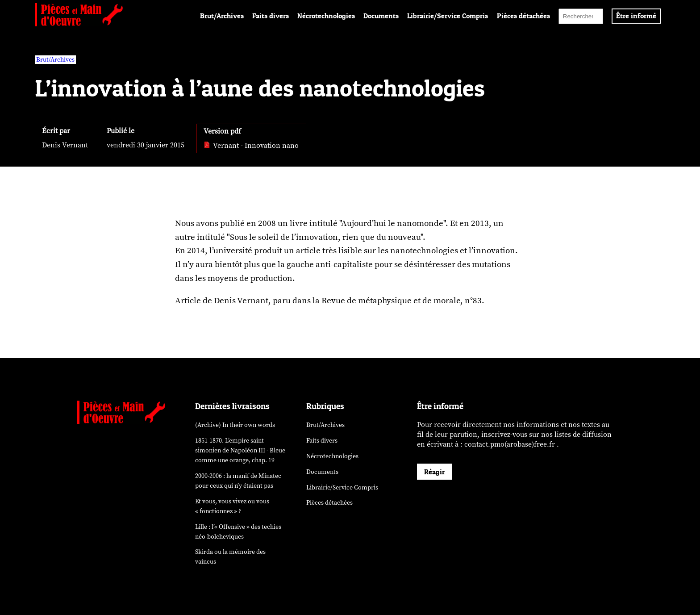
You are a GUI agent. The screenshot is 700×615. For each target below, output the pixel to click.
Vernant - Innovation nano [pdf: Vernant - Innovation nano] (251, 146)
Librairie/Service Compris (448, 16)
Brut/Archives (222, 16)
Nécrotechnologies (326, 16)
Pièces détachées (523, 16)
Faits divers (271, 16)
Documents (381, 16)
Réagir (434, 472)
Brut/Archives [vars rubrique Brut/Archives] (55, 60)
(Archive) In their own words (235, 425)
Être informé (636, 16)
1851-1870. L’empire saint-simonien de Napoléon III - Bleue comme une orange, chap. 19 (240, 450)
